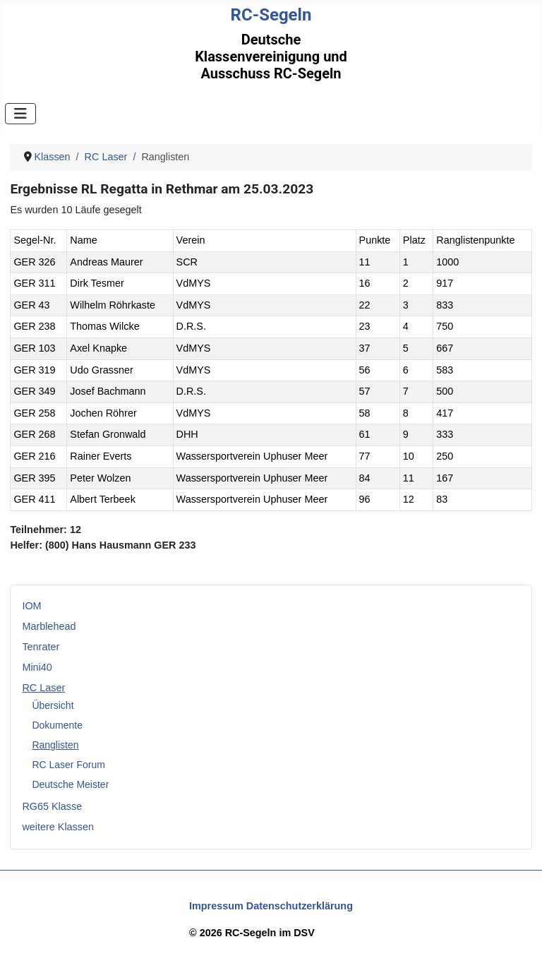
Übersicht (53, 705)
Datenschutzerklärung (300, 906)
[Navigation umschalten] (20, 114)
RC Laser (43, 688)
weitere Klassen (58, 827)
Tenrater (41, 647)
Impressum (216, 906)
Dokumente (57, 725)
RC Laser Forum (68, 765)
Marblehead (49, 626)
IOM (31, 606)
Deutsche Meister (70, 784)
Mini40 (37, 667)
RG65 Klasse (52, 806)
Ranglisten (55, 745)
